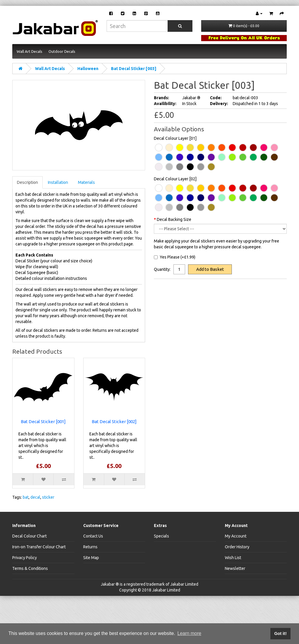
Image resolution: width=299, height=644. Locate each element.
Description (27, 182)
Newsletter (235, 568)
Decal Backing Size (174, 219)
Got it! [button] (280, 633)
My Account (236, 536)
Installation (58, 182)
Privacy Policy (25, 558)
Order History (237, 547)
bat (26, 497)
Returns (90, 547)
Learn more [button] (189, 633)
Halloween (88, 69)
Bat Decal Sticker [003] (134, 69)
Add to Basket (210, 269)
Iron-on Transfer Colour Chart (39, 547)
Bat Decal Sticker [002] (114, 422)
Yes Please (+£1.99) (175, 257)
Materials (86, 182)
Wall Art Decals (29, 51)
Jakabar (108, 584)
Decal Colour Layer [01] (175, 138)
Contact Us (93, 536)
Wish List (233, 558)
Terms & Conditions (30, 568)
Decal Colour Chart (29, 536)
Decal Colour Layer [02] (175, 179)
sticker (48, 497)
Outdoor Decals (62, 51)
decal (35, 497)
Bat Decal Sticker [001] (43, 422)
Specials (161, 536)
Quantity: (162, 269)
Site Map (91, 558)
